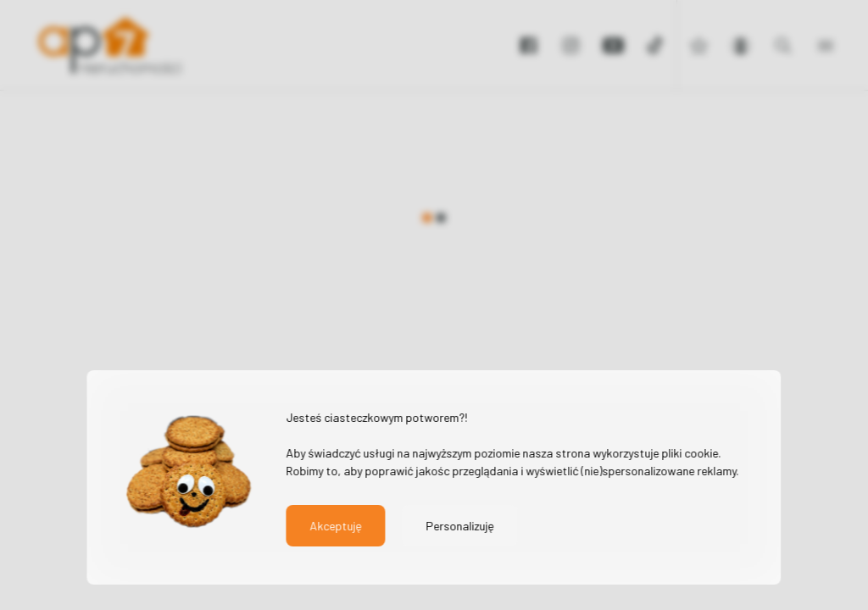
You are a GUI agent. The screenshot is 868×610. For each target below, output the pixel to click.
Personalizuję (459, 526)
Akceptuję (335, 526)
